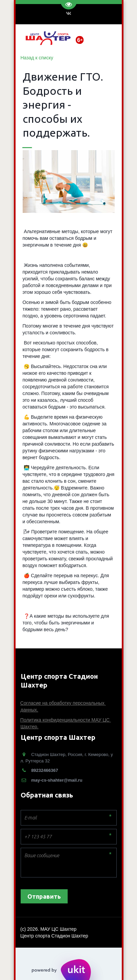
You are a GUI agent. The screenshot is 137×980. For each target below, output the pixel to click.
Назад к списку (37, 58)
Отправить (44, 896)
